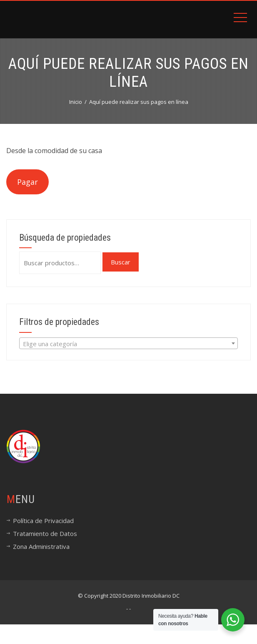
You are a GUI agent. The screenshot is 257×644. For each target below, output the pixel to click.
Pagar (27, 182)
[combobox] (128, 343)
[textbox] (128, 344)
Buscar (121, 262)
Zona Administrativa (41, 546)
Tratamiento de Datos (45, 533)
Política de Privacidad (43, 521)
